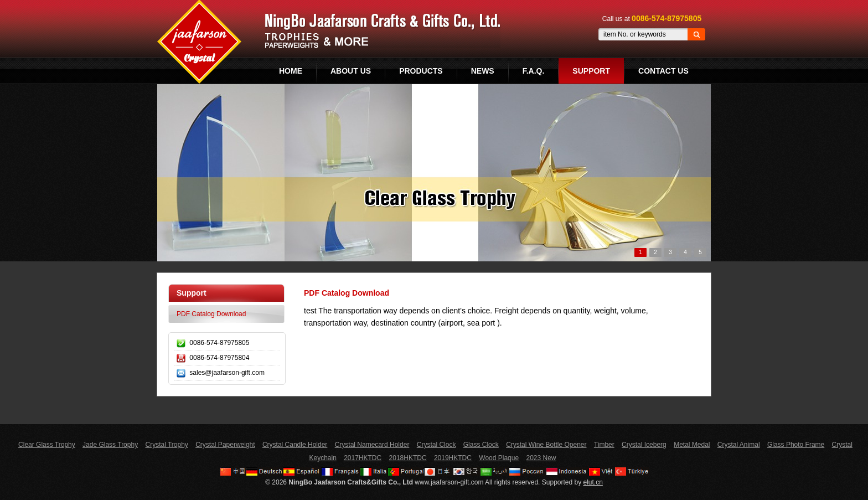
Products (421, 71)
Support (591, 71)
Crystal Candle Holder (295, 445)
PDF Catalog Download (211, 314)
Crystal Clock (436, 445)
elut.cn (593, 482)
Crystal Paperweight (225, 445)
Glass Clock (481, 445)
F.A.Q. (534, 71)
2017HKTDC (363, 458)
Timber (604, 445)
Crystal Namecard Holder (372, 445)
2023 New (541, 458)
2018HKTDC (408, 458)
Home (291, 71)
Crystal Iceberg (644, 445)
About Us (351, 71)
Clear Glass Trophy (47, 445)
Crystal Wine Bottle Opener (546, 445)
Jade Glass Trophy (110, 445)
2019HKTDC (453, 458)
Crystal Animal (739, 445)
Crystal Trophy (167, 445)
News (483, 71)
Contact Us (663, 71)
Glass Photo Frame (796, 445)
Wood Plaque (499, 458)
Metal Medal (692, 445)
